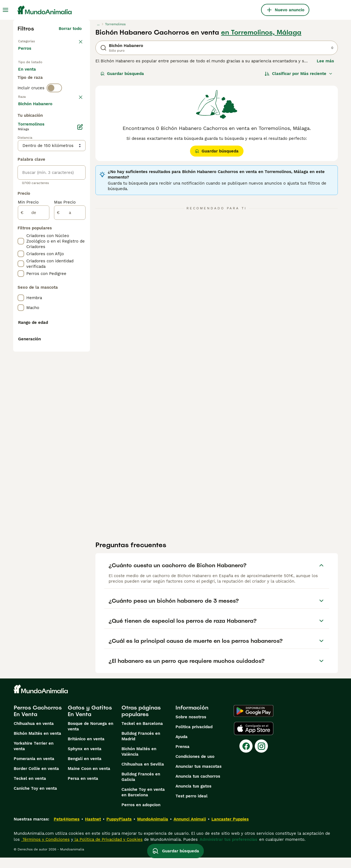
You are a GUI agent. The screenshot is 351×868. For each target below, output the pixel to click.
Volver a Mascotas (38, 41)
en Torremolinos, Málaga (261, 32)
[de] (34, 363)
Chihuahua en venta (34, 734)
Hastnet (93, 830)
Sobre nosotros (191, 727)
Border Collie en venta (36, 779)
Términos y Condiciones (45, 850)
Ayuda (182, 747)
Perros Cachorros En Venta (38, 721)
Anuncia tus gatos (193, 797)
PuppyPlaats (119, 830)
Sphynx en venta (85, 759)
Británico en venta (86, 749)
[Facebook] (246, 756)
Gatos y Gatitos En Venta (90, 721)
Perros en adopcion (141, 815)
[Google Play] (254, 721)
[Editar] (80, 277)
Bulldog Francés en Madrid (141, 747)
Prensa (182, 757)
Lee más (325, 61)
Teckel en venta (30, 789)
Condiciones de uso (195, 767)
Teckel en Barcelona (142, 734)
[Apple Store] (254, 739)
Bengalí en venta (85, 769)
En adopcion (65, 79)
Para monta (34, 92)
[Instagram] (261, 756)
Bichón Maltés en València (139, 762)
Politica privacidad (194, 737)
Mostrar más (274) (63, 253)
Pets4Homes (67, 830)
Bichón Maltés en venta (37, 744)
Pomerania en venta (34, 769)
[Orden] (299, 74)
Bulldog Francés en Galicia (141, 787)
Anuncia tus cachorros (198, 787)
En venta (31, 79)
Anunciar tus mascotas (199, 777)
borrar (76, 125)
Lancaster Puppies (230, 830)
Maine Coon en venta (89, 779)
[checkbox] (21, 153)
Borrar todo (70, 29)
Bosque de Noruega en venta (90, 737)
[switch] (54, 113)
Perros (26, 54)
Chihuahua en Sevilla (143, 775)
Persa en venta (83, 789)
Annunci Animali (190, 830)
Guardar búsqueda (122, 74)
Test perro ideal (192, 806)
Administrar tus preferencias (228, 850)
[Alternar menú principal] (5, 10)
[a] (70, 363)
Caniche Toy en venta (35, 799)
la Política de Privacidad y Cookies (108, 850)
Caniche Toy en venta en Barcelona (143, 803)
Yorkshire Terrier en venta (34, 756)
